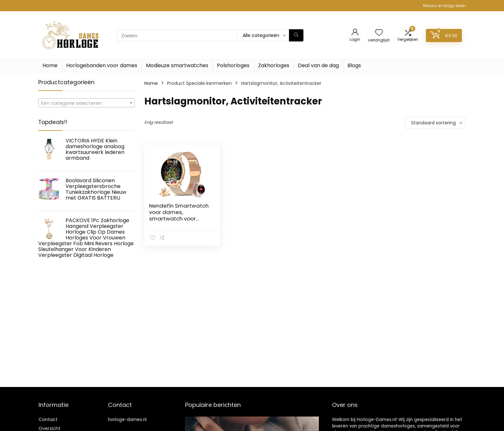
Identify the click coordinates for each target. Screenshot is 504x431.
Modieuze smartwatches (177, 65)
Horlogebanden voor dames (102, 65)
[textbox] (86, 103)
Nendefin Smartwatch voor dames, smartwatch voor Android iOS (179, 215)
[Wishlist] (379, 33)
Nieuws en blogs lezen (444, 6)
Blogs (354, 65)
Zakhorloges (274, 65)
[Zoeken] (296, 35)
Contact (48, 419)
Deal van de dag (318, 65)
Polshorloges (233, 65)
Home (50, 65)
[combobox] (86, 103)
